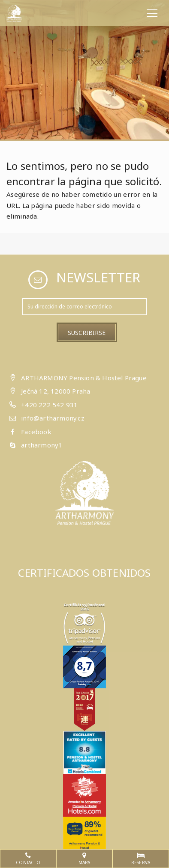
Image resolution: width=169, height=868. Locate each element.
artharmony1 (42, 445)
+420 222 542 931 (49, 405)
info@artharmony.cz (53, 418)
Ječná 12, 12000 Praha (56, 391)
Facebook (36, 432)
